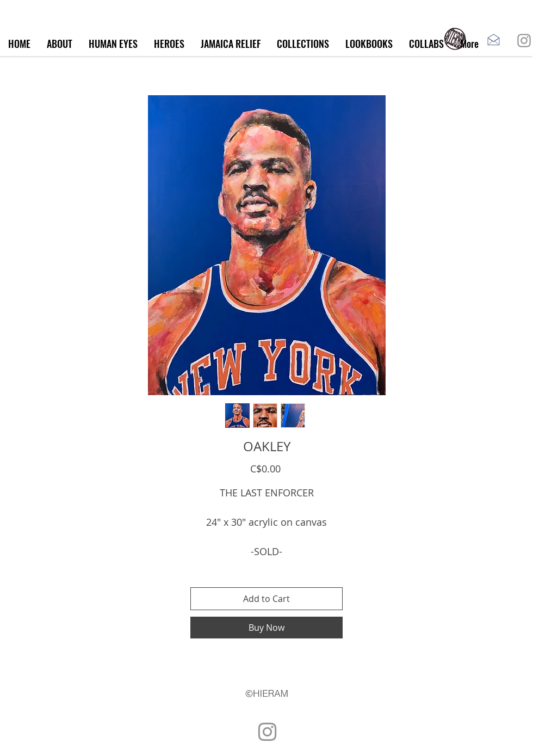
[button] (303, 44)
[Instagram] (524, 41)
